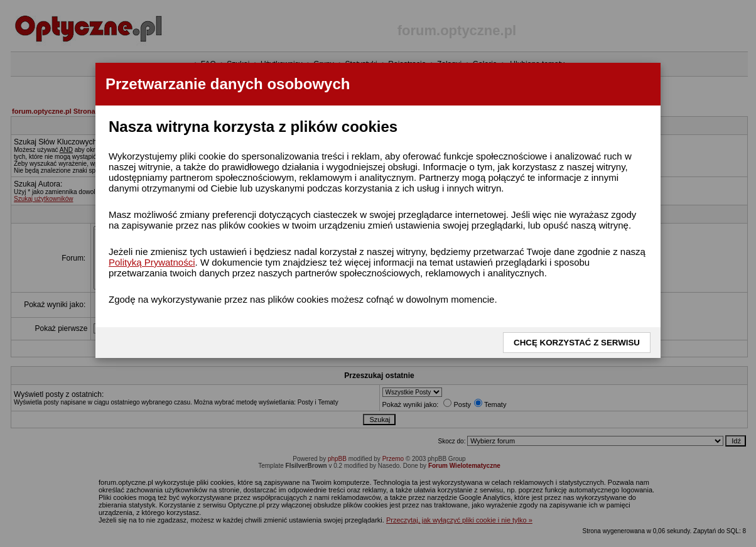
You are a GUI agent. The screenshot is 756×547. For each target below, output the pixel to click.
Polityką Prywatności (152, 262)
